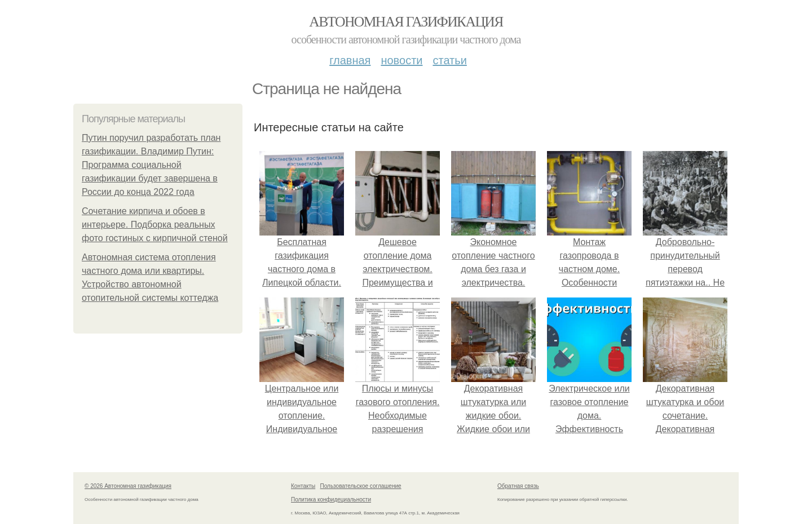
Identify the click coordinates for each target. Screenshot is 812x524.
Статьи (449, 60)
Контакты (303, 486)
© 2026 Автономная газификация (128, 486)
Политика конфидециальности (331, 499)
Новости (401, 60)
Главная (350, 60)
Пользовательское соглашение (361, 486)
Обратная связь (518, 486)
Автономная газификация (406, 22)
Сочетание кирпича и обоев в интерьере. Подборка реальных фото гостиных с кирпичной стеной (155, 225)
